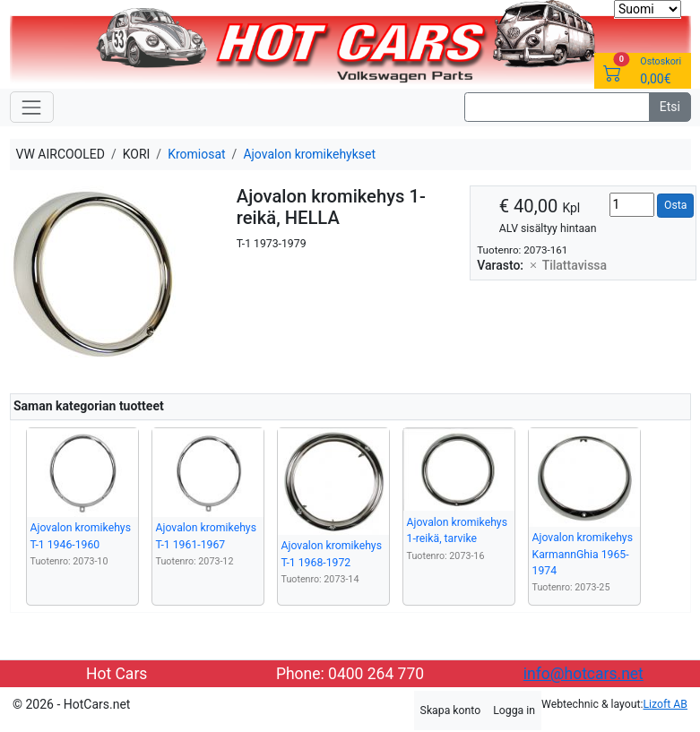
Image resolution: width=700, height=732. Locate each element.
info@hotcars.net (583, 674)
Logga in (514, 710)
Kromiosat (196, 154)
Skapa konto (451, 710)
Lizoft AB (665, 704)
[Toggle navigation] (32, 107)
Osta (675, 205)
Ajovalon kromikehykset (309, 154)
